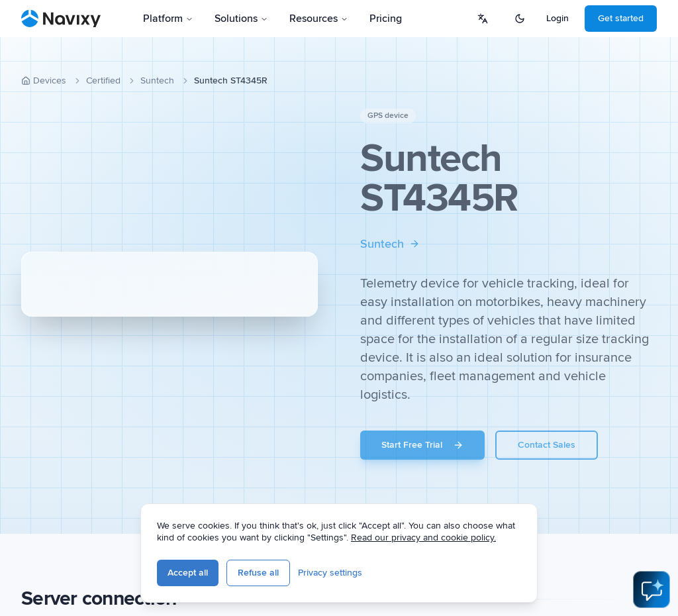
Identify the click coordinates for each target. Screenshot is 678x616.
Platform (168, 19)
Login (557, 18)
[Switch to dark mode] (520, 19)
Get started (621, 18)
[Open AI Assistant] (652, 590)
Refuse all (258, 573)
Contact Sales (547, 445)
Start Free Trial (422, 445)
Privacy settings (330, 573)
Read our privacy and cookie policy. (423, 538)
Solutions (241, 19)
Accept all (188, 573)
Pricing (386, 19)
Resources (319, 19)
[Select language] (483, 19)
